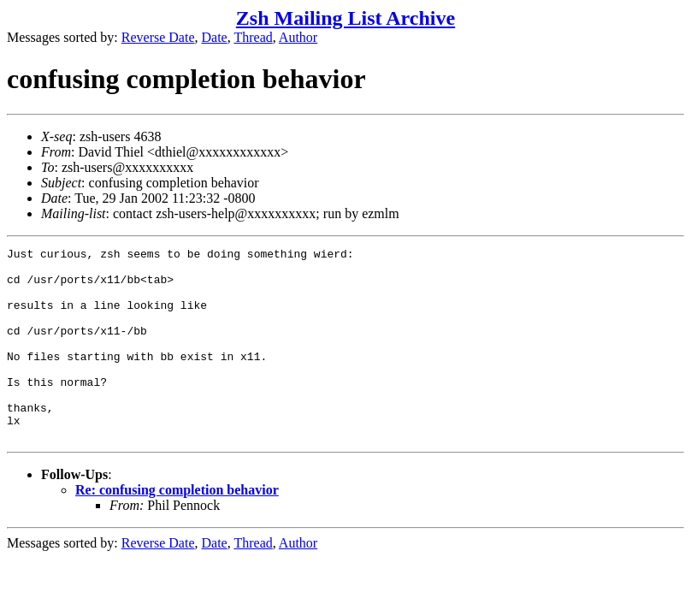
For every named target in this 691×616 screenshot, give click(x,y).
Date (215, 37)
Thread (253, 37)
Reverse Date (158, 37)
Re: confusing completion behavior (177, 528)
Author (298, 37)
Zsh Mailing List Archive (345, 18)
